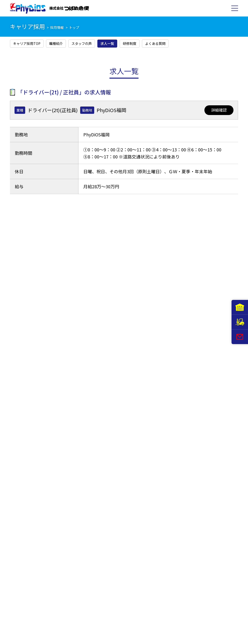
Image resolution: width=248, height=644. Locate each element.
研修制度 (130, 43)
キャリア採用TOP (27, 43)
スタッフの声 (82, 43)
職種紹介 (56, 43)
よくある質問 (155, 43)
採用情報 (57, 27)
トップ (74, 27)
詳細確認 (219, 110)
